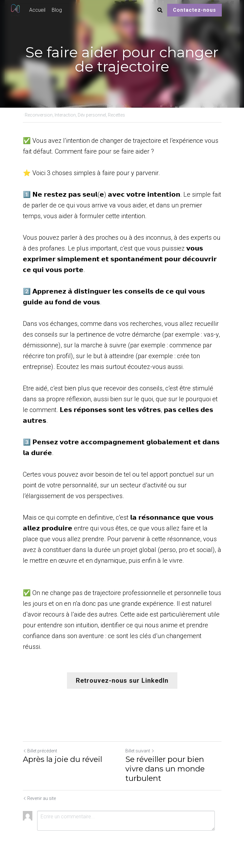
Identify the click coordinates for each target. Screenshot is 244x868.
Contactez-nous (195, 10)
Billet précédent (40, 751)
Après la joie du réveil (63, 759)
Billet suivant (140, 751)
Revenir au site (39, 798)
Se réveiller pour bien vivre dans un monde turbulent (165, 769)
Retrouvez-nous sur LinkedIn (122, 681)
